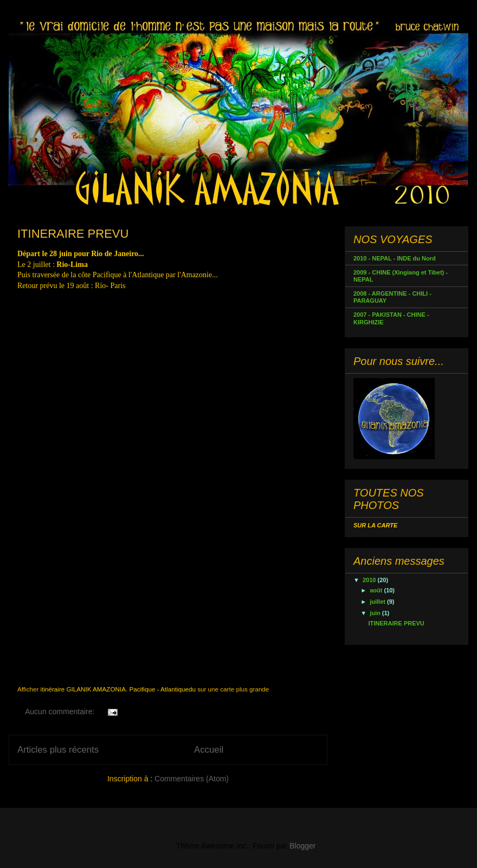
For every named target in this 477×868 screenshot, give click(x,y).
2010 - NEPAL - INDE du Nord (395, 258)
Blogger (302, 846)
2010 (370, 580)
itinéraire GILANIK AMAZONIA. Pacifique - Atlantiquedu (118, 689)
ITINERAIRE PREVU (73, 234)
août (377, 590)
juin (376, 613)
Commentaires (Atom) (192, 779)
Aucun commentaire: (61, 712)
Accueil (209, 750)
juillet (378, 602)
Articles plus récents (58, 750)
